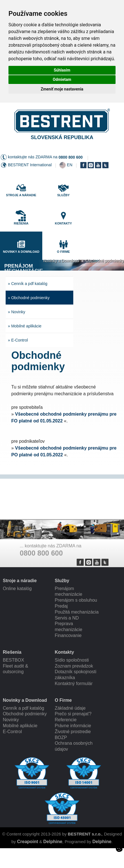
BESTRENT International (30, 165)
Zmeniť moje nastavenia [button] (62, 89)
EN (69, 165)
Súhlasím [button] (62, 70)
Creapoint (27, 842)
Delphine (53, 842)
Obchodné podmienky (105, 261)
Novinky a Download (61, 261)
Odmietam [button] (62, 79)
